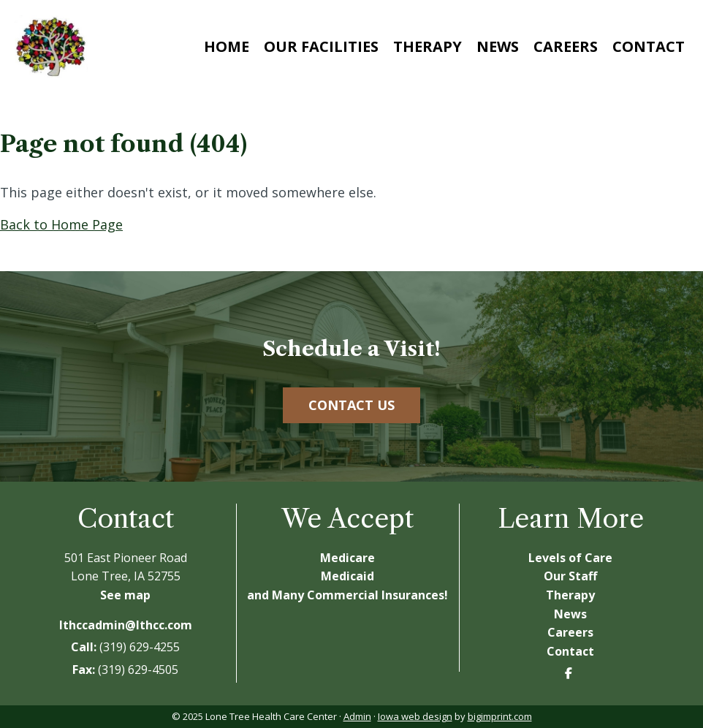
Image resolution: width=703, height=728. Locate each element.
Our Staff (570, 576)
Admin (357, 716)
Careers (566, 46)
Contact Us (351, 405)
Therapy (427, 46)
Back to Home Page (61, 224)
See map (125, 595)
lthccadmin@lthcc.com (126, 625)
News (498, 46)
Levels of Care (570, 558)
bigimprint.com (500, 716)
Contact (649, 46)
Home (227, 46)
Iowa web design (415, 716)
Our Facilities (321, 46)
